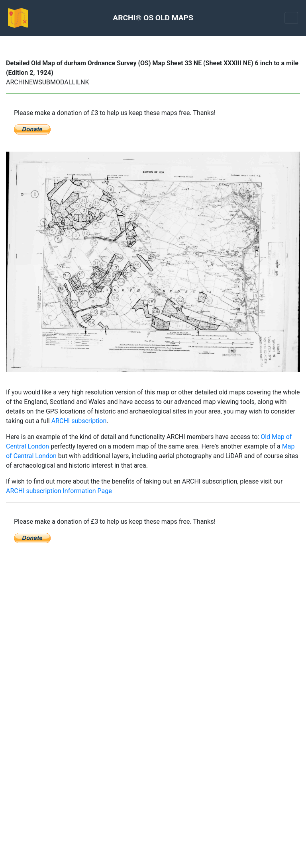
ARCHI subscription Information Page (59, 491)
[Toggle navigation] (291, 18)
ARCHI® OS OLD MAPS (153, 18)
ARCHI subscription (79, 421)
